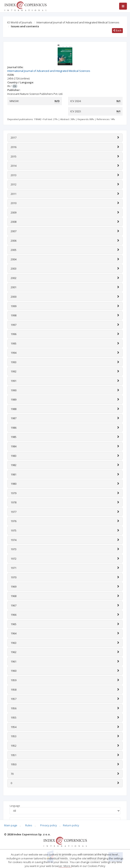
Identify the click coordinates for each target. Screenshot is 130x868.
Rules (29, 825)
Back (117, 30)
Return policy (71, 825)
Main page (11, 825)
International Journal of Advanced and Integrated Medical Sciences (78, 22)
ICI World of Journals (20, 22)
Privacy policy (49, 825)
